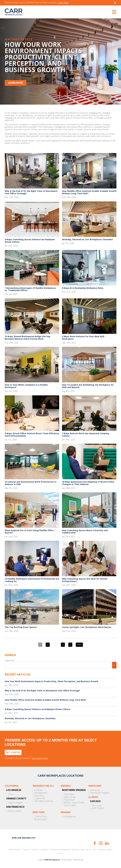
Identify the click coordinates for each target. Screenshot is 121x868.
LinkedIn (107, 843)
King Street (69, 800)
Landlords (44, 849)
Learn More (63, 3)
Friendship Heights (100, 793)
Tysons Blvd (70, 805)
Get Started (13, 752)
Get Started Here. (40, 758)
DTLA (11, 794)
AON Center (98, 808)
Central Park (40, 816)
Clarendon (69, 794)
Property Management (60, 849)
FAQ (95, 849)
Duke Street (70, 797)
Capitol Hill (40, 798)
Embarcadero (15, 811)
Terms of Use (78, 860)
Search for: (10, 660)
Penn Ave (39, 796)
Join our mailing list (24, 838)
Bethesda (95, 790)
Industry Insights (105, 849)
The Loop (96, 805)
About (89, 849)
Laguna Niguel (15, 803)
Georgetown (41, 793)
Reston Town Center (74, 803)
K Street (38, 790)
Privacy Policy (67, 860)
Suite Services (15, 849)
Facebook (95, 843)
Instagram (101, 843)
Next (79, 645)
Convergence (69, 816)
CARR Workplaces (14, 12)
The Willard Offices (44, 801)
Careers (26, 849)
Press (60, 853)
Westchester (41, 819)
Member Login (78, 849)
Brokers (35, 849)
